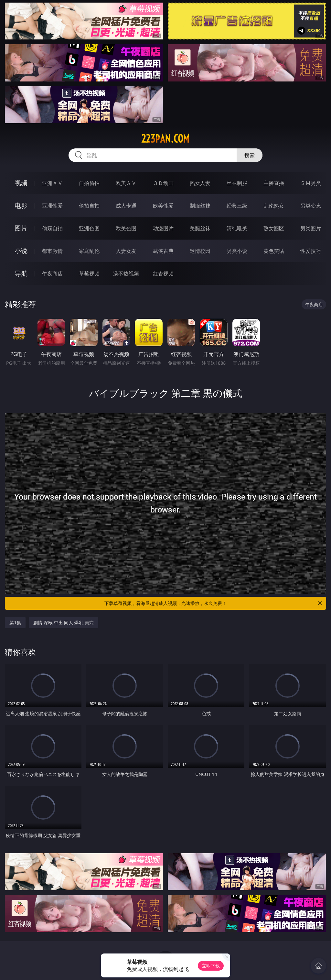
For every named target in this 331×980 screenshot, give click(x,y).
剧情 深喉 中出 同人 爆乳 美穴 (63, 623)
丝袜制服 (237, 183)
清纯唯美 (237, 228)
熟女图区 (274, 228)
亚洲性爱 (52, 206)
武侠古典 (163, 251)
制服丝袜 (200, 206)
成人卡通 (126, 206)
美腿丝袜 (200, 228)
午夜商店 (52, 274)
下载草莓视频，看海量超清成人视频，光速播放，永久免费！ (214, 603)
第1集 (15, 623)
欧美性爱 (163, 206)
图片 (21, 228)
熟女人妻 (200, 183)
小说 (21, 251)
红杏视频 (163, 274)
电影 (21, 205)
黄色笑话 (274, 251)
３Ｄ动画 (163, 183)
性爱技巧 (311, 251)
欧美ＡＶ (126, 183)
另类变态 (311, 206)
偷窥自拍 (52, 228)
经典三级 (237, 206)
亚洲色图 (89, 228)
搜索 (250, 155)
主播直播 (274, 183)
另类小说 (237, 251)
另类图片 (311, 228)
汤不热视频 (126, 274)
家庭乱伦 (89, 251)
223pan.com (165, 139)
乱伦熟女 (274, 206)
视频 (21, 183)
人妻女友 (126, 251)
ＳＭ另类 (311, 183)
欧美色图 (126, 228)
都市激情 (52, 251)
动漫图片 (163, 228)
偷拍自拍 (89, 206)
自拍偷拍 (89, 183)
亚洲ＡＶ (52, 183)
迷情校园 (200, 251)
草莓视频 (89, 274)
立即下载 (211, 966)
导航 (21, 273)
